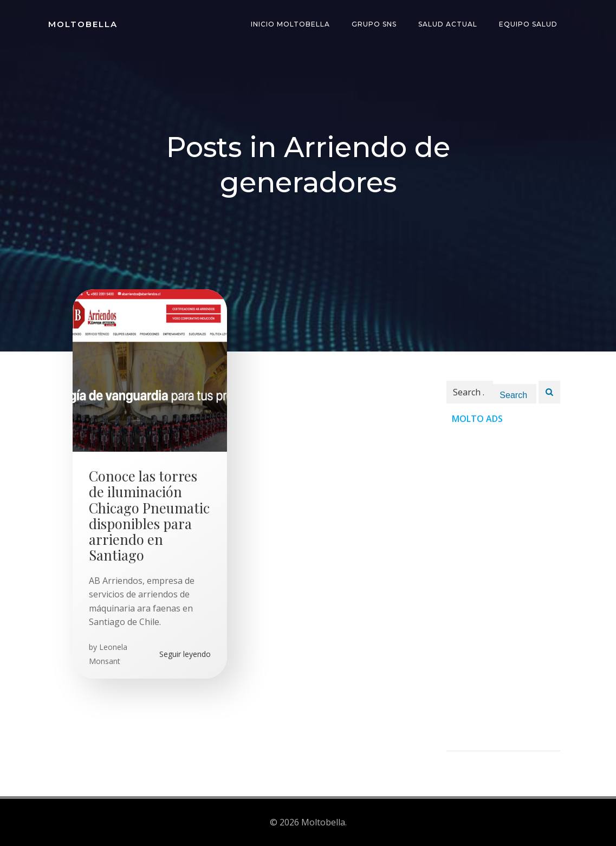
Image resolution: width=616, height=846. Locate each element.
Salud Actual (448, 24)
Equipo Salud (528, 24)
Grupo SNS (374, 24)
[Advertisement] (503, 588)
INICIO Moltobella (290, 24)
